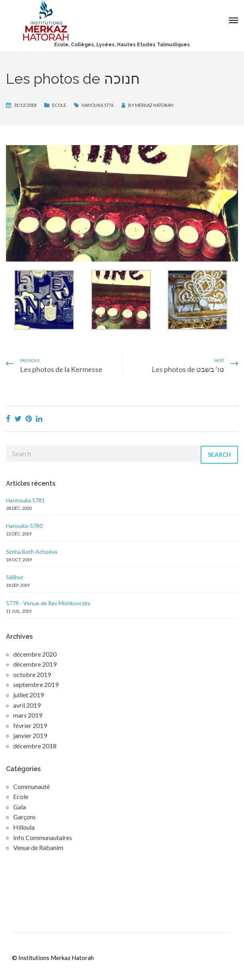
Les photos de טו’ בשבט (188, 369)
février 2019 (30, 725)
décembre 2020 (35, 654)
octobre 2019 (32, 674)
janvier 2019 (30, 735)
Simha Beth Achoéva (32, 552)
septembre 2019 (36, 684)
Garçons (24, 817)
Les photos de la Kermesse (61, 369)
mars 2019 (28, 715)
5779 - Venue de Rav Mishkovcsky (48, 603)
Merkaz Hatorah (154, 105)
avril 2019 (27, 705)
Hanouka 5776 (98, 105)
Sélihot (15, 577)
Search (219, 455)
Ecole (59, 105)
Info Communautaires (43, 837)
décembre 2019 (35, 664)
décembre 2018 (35, 746)
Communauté (31, 786)
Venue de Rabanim (38, 847)
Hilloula (24, 827)
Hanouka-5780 (24, 526)
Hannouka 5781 (25, 500)
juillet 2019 (28, 695)
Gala (20, 807)
